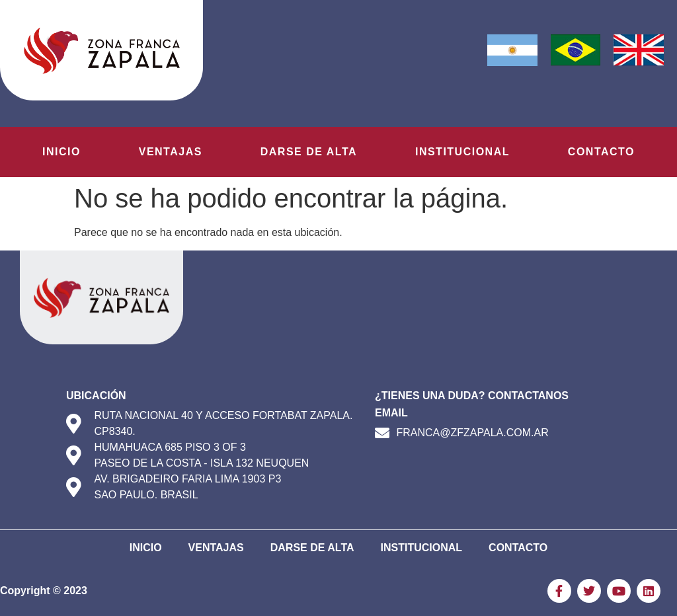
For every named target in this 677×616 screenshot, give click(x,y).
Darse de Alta (309, 152)
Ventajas (171, 152)
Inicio (61, 152)
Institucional (462, 152)
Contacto (601, 152)
